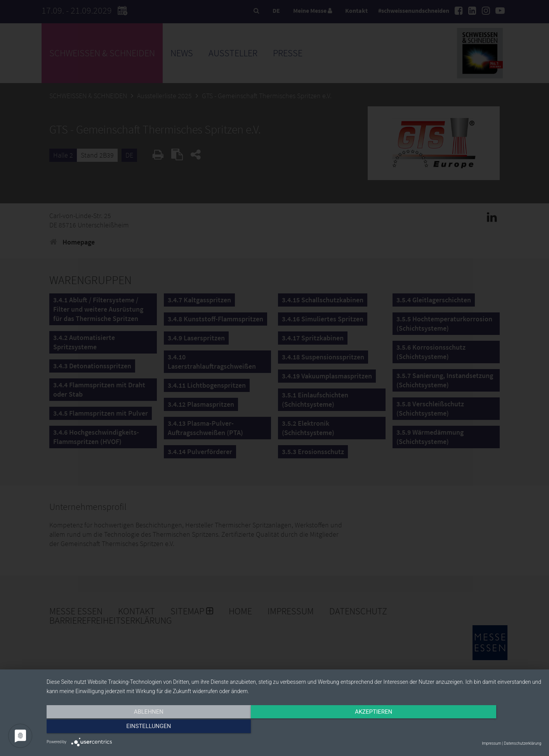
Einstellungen (467, 728)
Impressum (492, 743)
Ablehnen (121, 728)
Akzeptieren (294, 728)
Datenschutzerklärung (523, 743)
